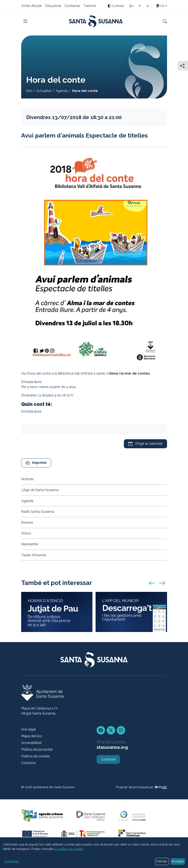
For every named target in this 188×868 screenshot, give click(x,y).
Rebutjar (162, 861)
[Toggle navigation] (25, 21)
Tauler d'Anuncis (34, 555)
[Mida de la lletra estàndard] (140, 6)
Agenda (62, 91)
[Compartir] (183, 66)
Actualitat (44, 91)
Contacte (28, 763)
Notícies (27, 479)
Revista (27, 523)
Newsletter (30, 544)
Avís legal (29, 729)
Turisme (90, 6)
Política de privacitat (37, 749)
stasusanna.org (112, 747)
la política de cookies (69, 849)
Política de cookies (36, 756)
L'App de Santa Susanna (40, 490)
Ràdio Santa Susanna (38, 512)
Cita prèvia (53, 6)
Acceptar (178, 861)
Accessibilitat (31, 743)
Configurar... (12, 861)
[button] (36, 463)
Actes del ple (31, 6)
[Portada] (96, 21)
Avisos (26, 533)
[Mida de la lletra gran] (131, 6)
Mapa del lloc (32, 736)
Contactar (72, 6)
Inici (29, 91)
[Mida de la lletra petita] (148, 6)
